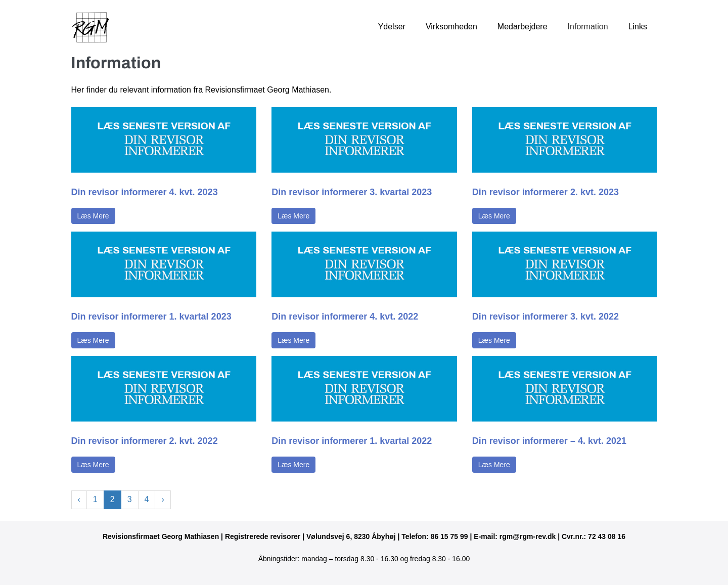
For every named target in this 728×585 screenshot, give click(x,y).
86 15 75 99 (449, 536)
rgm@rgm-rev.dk (528, 536)
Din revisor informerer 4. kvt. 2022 (345, 317)
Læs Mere (93, 216)
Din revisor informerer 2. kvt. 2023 (545, 192)
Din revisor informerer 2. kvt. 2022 (145, 441)
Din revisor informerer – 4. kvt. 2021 (549, 441)
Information (588, 27)
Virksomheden (451, 27)
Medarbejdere (522, 27)
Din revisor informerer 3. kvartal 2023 (352, 192)
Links (638, 27)
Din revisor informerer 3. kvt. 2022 (545, 317)
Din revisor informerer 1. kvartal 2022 (352, 441)
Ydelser (392, 27)
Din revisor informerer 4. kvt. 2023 (145, 192)
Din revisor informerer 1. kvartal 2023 (151, 317)
